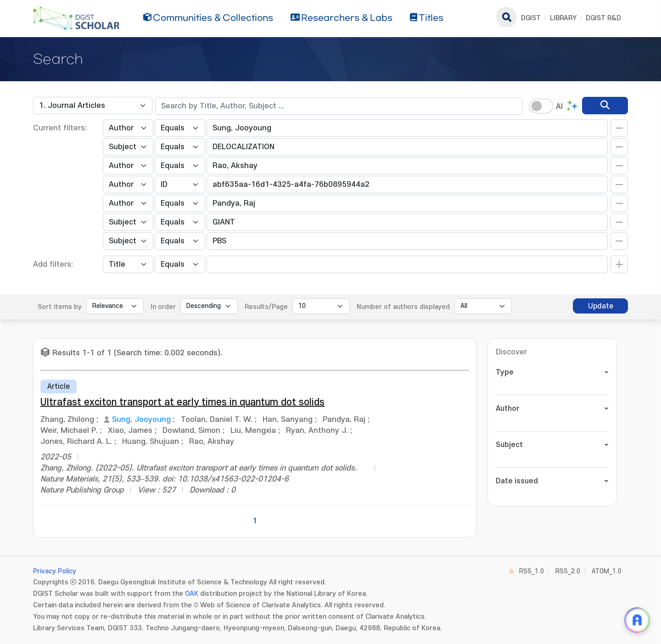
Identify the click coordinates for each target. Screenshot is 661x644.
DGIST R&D (603, 18)
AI (559, 106)
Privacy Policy (55, 571)
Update (601, 306)
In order (163, 307)
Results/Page (266, 307)
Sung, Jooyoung (141, 420)
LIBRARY (563, 18)
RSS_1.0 (532, 571)
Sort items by (60, 307)
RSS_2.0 (568, 571)
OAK (192, 594)
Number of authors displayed (403, 307)
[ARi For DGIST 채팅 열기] (637, 620)
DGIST (531, 18)
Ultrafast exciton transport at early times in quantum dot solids (182, 402)
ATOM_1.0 (607, 571)
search (506, 17)
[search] (605, 106)
